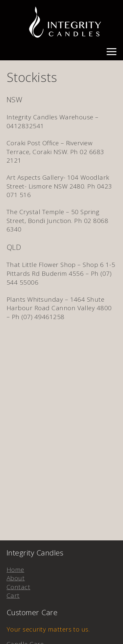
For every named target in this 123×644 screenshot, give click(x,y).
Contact (18, 587)
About (16, 578)
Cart (13, 595)
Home (15, 570)
